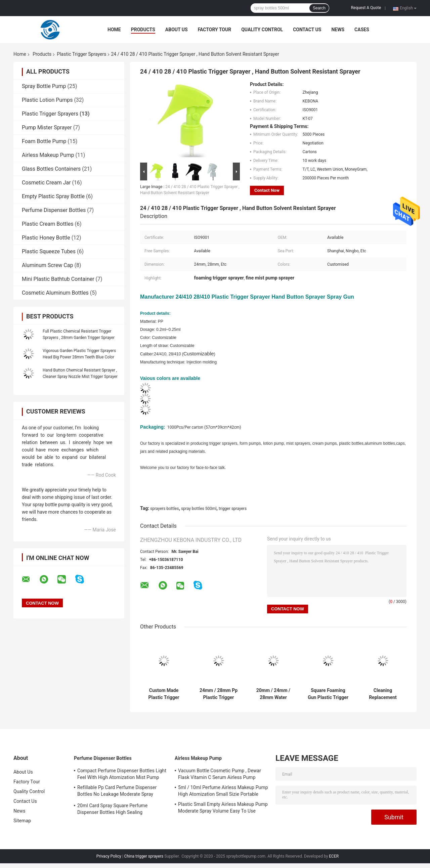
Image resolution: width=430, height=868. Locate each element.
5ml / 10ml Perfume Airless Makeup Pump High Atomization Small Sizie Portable (223, 791)
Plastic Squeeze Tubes (49, 251)
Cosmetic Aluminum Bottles (55, 293)
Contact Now (267, 190)
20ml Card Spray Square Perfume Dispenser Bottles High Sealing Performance (112, 810)
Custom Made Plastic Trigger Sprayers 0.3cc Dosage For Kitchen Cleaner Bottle (164, 694)
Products (143, 30)
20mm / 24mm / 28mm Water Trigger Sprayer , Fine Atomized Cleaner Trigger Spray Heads (273, 694)
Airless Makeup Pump (48, 155)
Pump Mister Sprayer (47, 127)
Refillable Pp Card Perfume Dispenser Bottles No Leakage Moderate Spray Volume (117, 792)
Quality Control (262, 30)
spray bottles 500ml (199, 509)
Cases (362, 30)
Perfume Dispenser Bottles (54, 210)
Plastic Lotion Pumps (47, 100)
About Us (177, 30)
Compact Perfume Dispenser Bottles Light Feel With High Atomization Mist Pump (122, 774)
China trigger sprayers (144, 856)
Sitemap (22, 821)
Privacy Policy (109, 856)
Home (114, 30)
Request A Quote (366, 8)
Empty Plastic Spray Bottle (53, 196)
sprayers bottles (164, 509)
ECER (334, 856)
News (338, 30)
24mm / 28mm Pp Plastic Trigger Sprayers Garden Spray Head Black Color (219, 694)
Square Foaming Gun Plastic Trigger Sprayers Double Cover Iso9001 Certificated (328, 694)
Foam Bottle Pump (44, 141)
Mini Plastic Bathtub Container (58, 279)
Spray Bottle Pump (44, 86)
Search (319, 8)
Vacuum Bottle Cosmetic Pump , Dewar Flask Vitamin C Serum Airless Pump (220, 774)
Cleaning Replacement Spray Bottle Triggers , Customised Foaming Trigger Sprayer (383, 694)
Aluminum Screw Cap (47, 265)
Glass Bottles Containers (51, 169)
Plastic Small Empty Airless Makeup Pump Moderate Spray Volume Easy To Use (223, 808)
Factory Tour (215, 30)
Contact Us (307, 30)
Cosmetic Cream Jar (46, 183)
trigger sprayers (233, 509)
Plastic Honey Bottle (46, 238)
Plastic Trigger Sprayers (81, 54)
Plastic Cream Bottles (48, 224)
